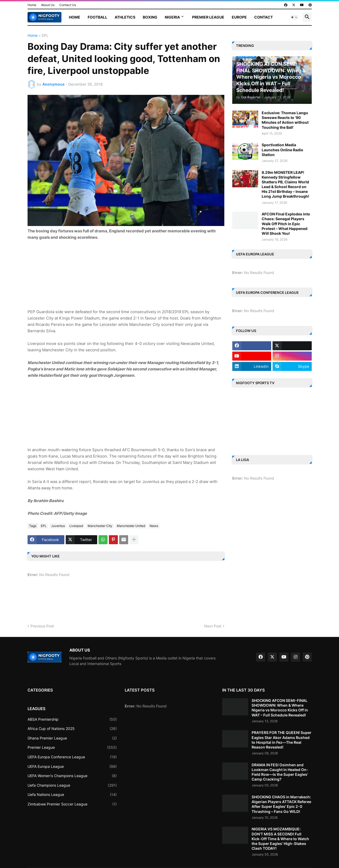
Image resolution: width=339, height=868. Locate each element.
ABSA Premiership (72, 719)
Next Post (213, 626)
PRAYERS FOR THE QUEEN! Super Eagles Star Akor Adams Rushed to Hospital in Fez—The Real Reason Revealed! (282, 740)
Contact (264, 17)
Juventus (58, 526)
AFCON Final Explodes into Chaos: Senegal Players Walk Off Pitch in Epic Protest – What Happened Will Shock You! (286, 224)
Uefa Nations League (72, 795)
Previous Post (42, 626)
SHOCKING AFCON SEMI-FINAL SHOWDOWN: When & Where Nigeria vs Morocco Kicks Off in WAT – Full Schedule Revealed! (280, 708)
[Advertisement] (126, 274)
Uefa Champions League (72, 785)
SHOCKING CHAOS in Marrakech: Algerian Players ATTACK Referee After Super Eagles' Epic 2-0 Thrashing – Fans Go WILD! (281, 804)
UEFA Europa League (72, 767)
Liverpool (76, 526)
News (154, 526)
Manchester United (131, 526)
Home (32, 5)
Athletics (125, 17)
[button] (294, 17)
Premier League (208, 17)
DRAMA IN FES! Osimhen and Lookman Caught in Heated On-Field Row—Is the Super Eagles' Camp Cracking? (280, 772)
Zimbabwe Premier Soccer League (72, 804)
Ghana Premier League (72, 738)
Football (97, 17)
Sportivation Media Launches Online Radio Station (282, 150)
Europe (239, 17)
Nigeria (172, 17)
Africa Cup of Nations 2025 (72, 729)
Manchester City (100, 526)
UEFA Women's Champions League (72, 776)
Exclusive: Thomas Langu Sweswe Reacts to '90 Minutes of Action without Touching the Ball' (285, 120)
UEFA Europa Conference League (72, 757)
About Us (48, 5)
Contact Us (68, 5)
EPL (45, 36)
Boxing (150, 17)
